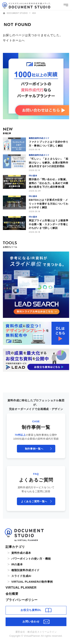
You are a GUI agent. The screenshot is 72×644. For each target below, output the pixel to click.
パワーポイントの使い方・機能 (31, 559)
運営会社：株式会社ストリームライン (36, 632)
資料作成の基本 (21, 553)
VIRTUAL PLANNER (21, 588)
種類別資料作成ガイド (25, 570)
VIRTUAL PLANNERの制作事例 (32, 582)
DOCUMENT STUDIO (16, 13)
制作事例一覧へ (34, 449)
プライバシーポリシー (22, 600)
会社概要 (12, 594)
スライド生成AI (21, 576)
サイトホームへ (14, 40)
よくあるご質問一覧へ (34, 501)
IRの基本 (17, 564)
